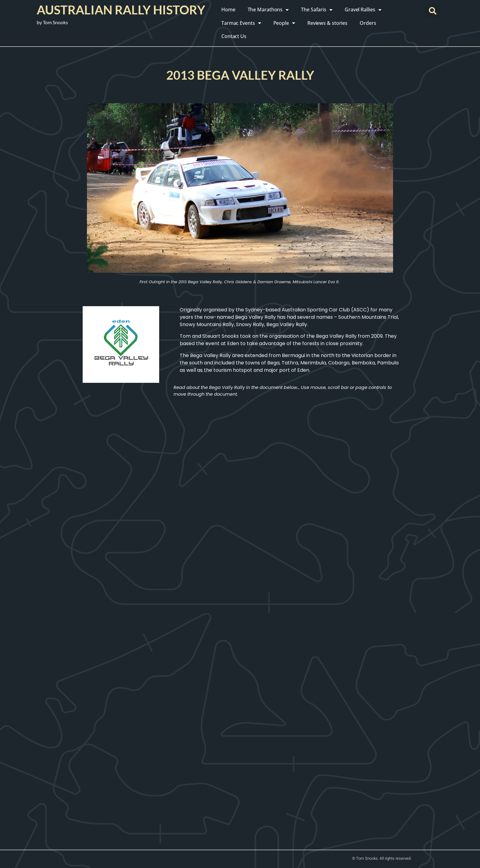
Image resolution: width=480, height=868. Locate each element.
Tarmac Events (241, 23)
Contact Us (234, 36)
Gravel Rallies (363, 10)
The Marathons (268, 10)
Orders (368, 23)
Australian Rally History (121, 10)
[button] (433, 11)
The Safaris (317, 10)
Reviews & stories (327, 23)
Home (228, 10)
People (284, 23)
